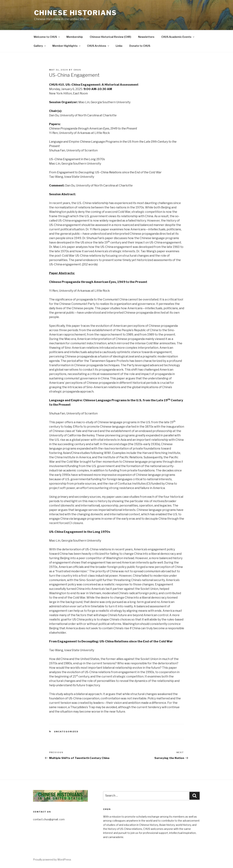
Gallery (40, 46)
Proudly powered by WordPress (52, 860)
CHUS (77, 70)
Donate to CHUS (140, 46)
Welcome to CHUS (47, 37)
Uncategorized (66, 732)
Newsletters (146, 37)
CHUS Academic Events (178, 37)
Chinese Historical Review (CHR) (110, 37)
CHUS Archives (98, 46)
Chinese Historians (76, 13)
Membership (75, 37)
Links (119, 46)
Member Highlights (67, 46)
